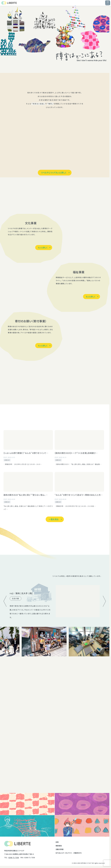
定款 (57, 842)
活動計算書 (60, 849)
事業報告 (59, 846)
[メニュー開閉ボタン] (108, 3)
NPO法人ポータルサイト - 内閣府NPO (69, 853)
